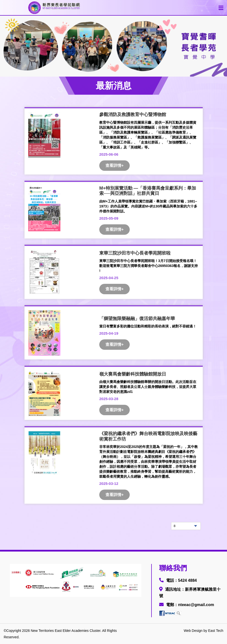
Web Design (193, 631)
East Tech (216, 631)
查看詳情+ (114, 165)
